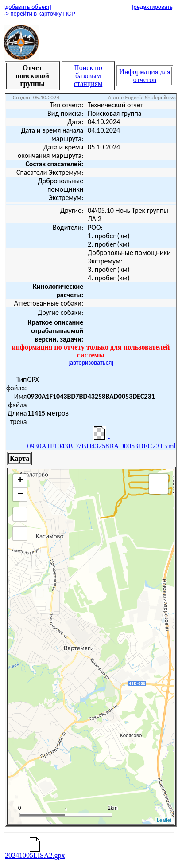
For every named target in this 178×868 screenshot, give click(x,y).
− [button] (20, 495)
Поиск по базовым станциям (88, 76)
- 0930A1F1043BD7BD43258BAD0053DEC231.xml (101, 438)
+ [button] (20, 481)
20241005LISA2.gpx (35, 852)
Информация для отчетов (145, 76)
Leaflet (164, 820)
